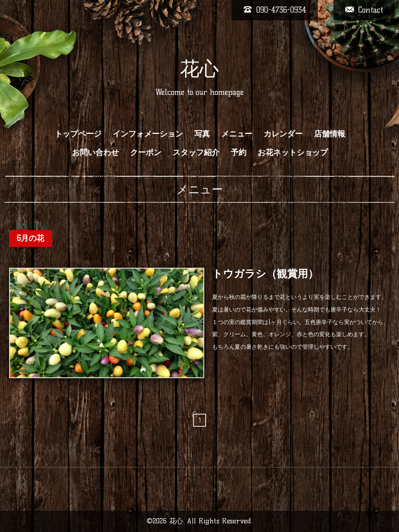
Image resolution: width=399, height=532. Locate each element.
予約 (239, 152)
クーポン (146, 152)
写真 (202, 134)
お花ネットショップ (293, 152)
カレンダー (283, 134)
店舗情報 (330, 134)
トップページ (78, 134)
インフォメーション (148, 134)
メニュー (237, 134)
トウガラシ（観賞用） (265, 274)
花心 (199, 68)
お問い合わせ (95, 152)
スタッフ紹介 (196, 152)
